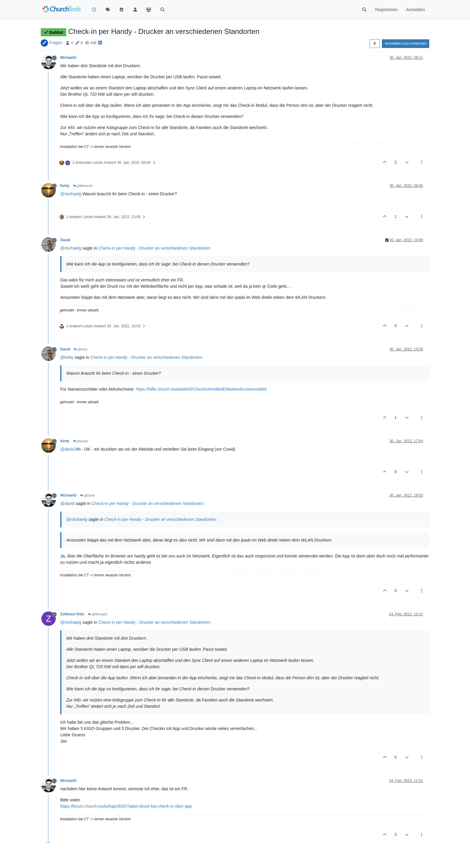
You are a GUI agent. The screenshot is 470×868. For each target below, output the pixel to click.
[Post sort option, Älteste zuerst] (375, 44)
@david (67, 449)
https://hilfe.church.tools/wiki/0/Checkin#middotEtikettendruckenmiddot (201, 389)
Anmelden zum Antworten (406, 44)
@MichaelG (83, 186)
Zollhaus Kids (72, 614)
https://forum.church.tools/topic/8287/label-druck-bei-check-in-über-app (126, 806)
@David (80, 441)
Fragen (56, 43)
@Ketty (81, 349)
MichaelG (68, 58)
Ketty (65, 186)
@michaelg (71, 194)
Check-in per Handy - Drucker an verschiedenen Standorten (154, 248)
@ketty (67, 357)
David (65, 240)
